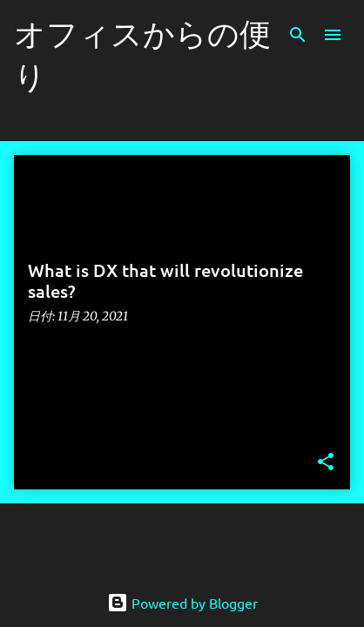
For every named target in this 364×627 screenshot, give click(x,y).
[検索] (298, 35)
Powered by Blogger (182, 603)
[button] (326, 463)
